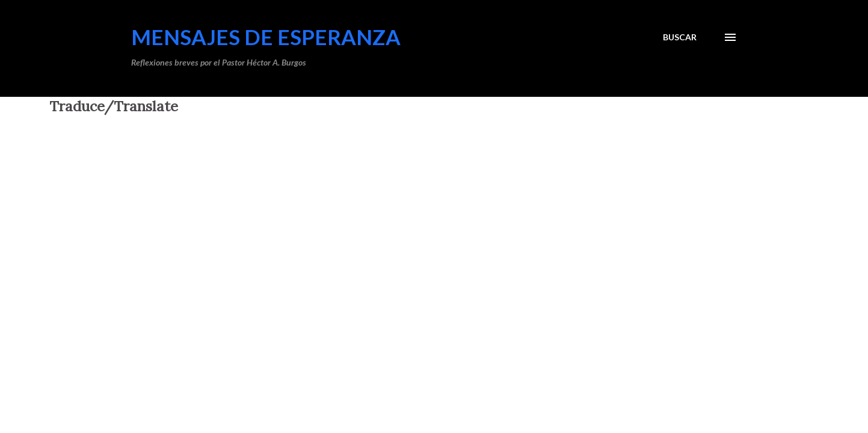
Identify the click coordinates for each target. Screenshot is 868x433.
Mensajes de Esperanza (266, 37)
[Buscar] (680, 37)
